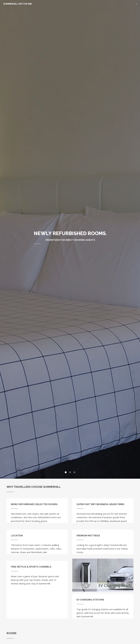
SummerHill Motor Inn (18, 4)
